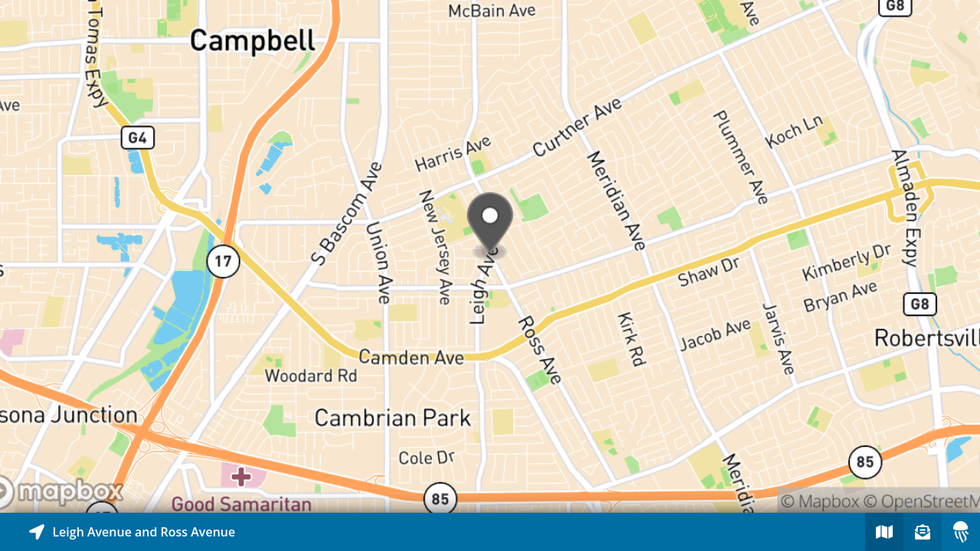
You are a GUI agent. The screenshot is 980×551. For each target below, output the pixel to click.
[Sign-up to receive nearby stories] (923, 532)
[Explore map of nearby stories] (490, 256)
